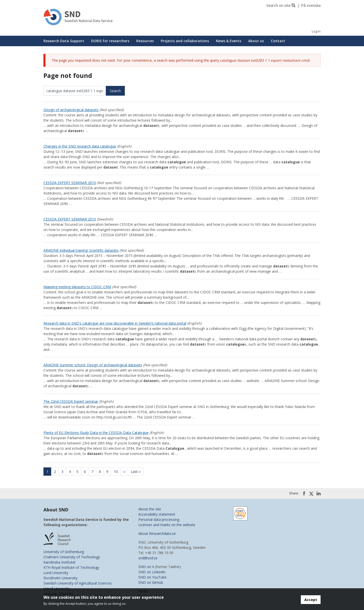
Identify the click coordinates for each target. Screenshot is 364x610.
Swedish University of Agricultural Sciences (78, 583)
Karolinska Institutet (60, 562)
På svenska (311, 5)
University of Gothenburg (64, 552)
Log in (316, 31)
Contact (278, 41)
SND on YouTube (152, 577)
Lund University (56, 573)
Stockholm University (60, 578)
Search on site (278, 5)
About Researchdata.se (157, 533)
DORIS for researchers (110, 41)
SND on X (146, 567)
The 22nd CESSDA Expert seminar (71, 401)
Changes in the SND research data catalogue (80, 146)
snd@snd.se (148, 558)
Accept (311, 600)
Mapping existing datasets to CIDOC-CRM (77, 287)
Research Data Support (64, 41)
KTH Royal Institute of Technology (71, 567)
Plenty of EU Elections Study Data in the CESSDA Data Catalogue (96, 433)
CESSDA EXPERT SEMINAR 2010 (70, 183)
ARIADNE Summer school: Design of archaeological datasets (93, 365)
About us (256, 41)
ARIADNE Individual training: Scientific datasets (81, 250)
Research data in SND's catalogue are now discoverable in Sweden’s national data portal (115, 323)
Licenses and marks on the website (167, 525)
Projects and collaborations (185, 41)
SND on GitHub (151, 582)
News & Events (229, 41)
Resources (145, 41)
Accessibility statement (157, 514)
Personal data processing (159, 519)
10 (117, 472)
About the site (150, 509)
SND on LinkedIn (152, 572)
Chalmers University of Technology (72, 557)
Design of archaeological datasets (71, 110)
